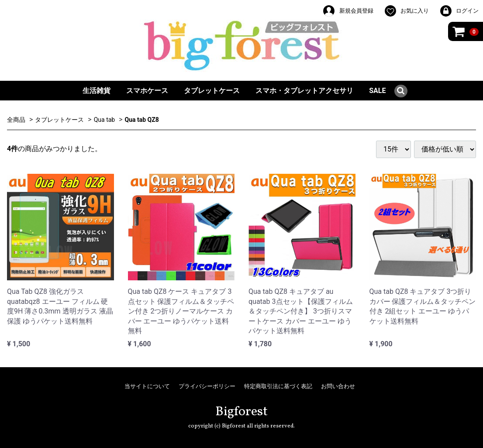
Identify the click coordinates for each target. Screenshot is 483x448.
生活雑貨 (97, 91)
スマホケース (147, 91)
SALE (377, 91)
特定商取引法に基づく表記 (278, 386)
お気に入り (406, 11)
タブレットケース (212, 91)
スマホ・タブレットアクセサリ (304, 91)
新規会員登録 (348, 11)
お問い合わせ (338, 386)
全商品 (16, 120)
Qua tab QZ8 (142, 120)
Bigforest (241, 412)
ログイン (459, 11)
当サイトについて (147, 386)
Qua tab (105, 120)
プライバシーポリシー (207, 386)
